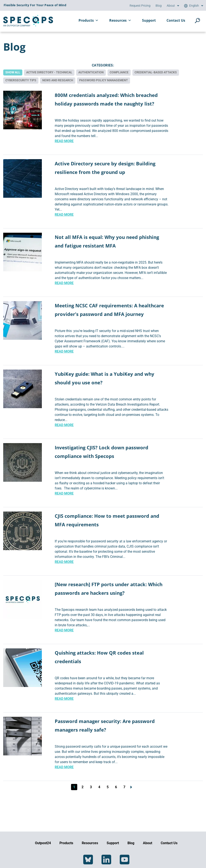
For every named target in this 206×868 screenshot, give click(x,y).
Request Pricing (140, 6)
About (171, 6)
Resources (120, 20)
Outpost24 (43, 843)
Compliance (119, 72)
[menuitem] (192, 6)
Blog (159, 6)
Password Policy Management (104, 80)
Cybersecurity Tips (21, 80)
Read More (64, 140)
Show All (13, 72)
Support (149, 20)
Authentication (91, 72)
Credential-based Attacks (156, 72)
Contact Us (176, 20)
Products (89, 20)
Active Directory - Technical (49, 72)
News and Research (58, 80)
